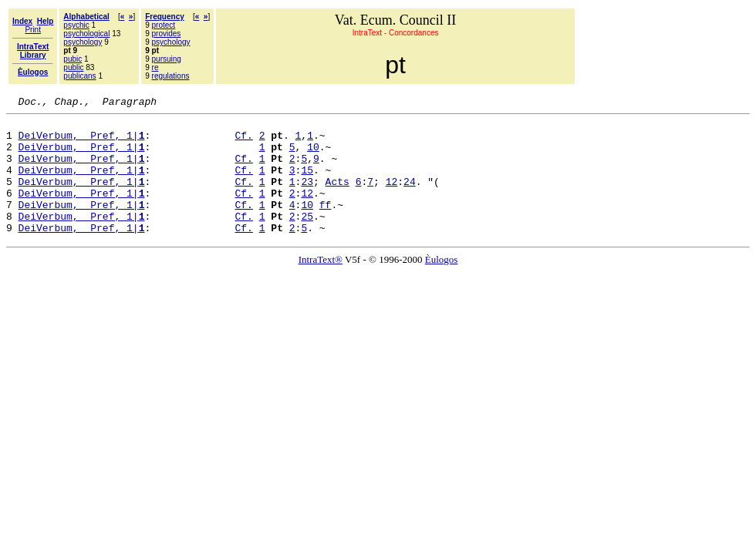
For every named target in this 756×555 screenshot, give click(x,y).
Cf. (243, 142)
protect (164, 25)
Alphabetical (86, 17)
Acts (337, 197)
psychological (86, 34)
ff (326, 225)
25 (307, 239)
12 (392, 197)
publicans (79, 76)
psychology (83, 42)
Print (33, 30)
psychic (76, 25)
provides (167, 34)
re (155, 67)
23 (307, 197)
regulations (171, 76)
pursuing (167, 59)
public (73, 67)
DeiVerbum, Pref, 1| (82, 142)
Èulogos (442, 285)
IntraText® (321, 285)
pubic (73, 59)
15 (307, 183)
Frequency (165, 17)
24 (410, 197)
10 (313, 156)
